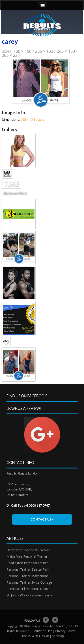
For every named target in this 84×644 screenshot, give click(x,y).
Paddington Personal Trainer (27, 563)
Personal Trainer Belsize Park (28, 569)
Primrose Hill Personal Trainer (28, 589)
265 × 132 (44, 51)
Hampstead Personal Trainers (28, 550)
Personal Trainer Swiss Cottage (29, 582)
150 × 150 (22, 51)
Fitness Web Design (35, 636)
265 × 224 (11, 55)
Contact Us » (42, 519)
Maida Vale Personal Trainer (27, 556)
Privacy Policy (65, 631)
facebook (46, 618)
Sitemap (58, 636)
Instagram (55, 618)
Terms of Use (42, 631)
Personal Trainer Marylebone (28, 576)
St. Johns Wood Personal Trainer (30, 595)
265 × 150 (66, 51)
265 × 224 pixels (32, 120)
